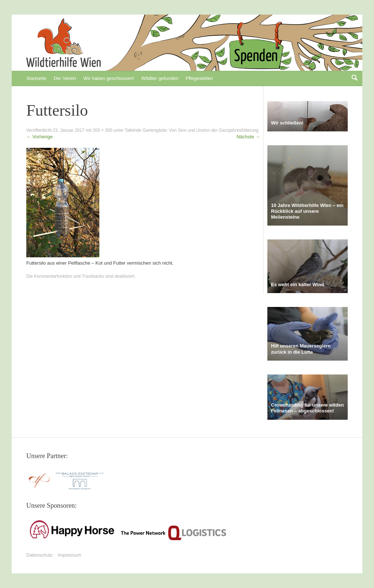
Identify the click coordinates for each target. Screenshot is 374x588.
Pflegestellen (199, 78)
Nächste (248, 137)
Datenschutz (39, 555)
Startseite (36, 78)
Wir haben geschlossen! (109, 78)
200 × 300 (103, 130)
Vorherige (39, 137)
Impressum (69, 555)
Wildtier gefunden (160, 78)
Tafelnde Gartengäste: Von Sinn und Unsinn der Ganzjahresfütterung (191, 130)
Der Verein (65, 78)
